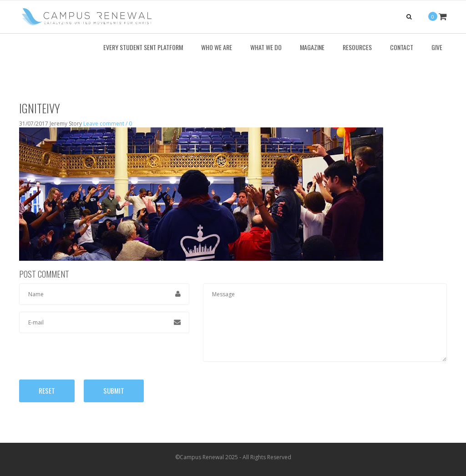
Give (437, 47)
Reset (47, 390)
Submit (114, 390)
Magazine (312, 47)
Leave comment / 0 (108, 124)
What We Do (266, 47)
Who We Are (217, 47)
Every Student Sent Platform (143, 47)
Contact (402, 47)
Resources (357, 47)
